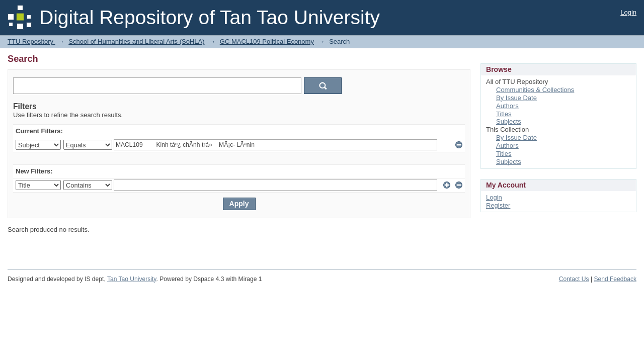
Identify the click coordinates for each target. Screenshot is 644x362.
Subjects (509, 121)
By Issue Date (516, 98)
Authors (507, 106)
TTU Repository (31, 41)
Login (628, 12)
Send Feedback (615, 279)
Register (498, 205)
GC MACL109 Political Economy (267, 41)
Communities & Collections (535, 90)
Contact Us (574, 279)
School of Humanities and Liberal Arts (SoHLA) (136, 41)
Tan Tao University (132, 279)
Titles (504, 114)
